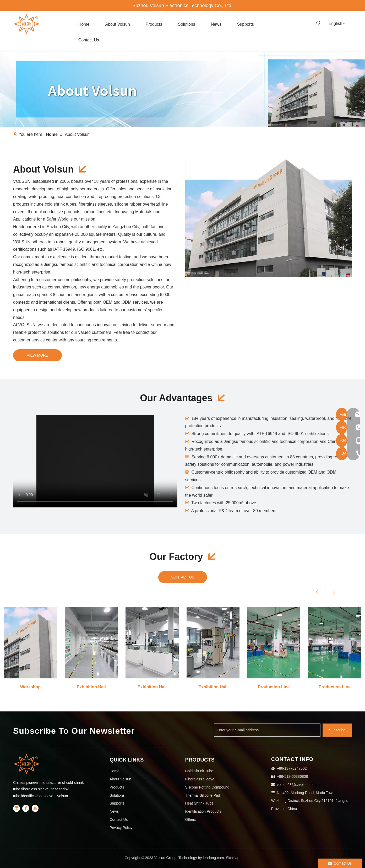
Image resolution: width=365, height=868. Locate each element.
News (114, 811)
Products (117, 787)
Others (191, 819)
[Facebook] (26, 808)
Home (114, 771)
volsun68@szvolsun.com (297, 785)
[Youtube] (35, 808)
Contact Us (119, 819)
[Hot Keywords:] (319, 23)
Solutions (117, 795)
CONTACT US (183, 577)
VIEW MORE (37, 355)
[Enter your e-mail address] (267, 730)
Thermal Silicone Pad (203, 795)
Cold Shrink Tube (199, 771)
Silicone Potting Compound (207, 787)
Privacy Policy (121, 828)
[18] (269, 218)
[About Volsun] (182, 89)
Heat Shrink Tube (199, 803)
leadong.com (213, 858)
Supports (117, 803)
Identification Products (203, 811)
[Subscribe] (337, 730)
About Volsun (120, 779)
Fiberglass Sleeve (200, 779)
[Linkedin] (17, 808)
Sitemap (233, 858)
